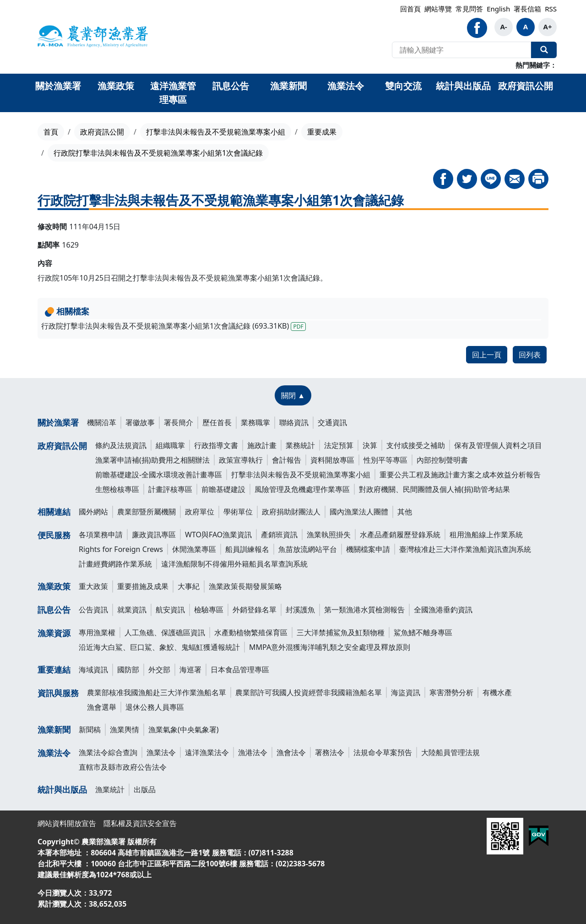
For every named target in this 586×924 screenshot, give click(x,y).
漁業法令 (54, 753)
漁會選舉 (102, 707)
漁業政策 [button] (116, 86)
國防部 (128, 670)
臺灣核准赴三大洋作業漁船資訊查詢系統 (465, 549)
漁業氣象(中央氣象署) (184, 729)
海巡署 (190, 670)
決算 (370, 445)
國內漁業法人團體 (359, 512)
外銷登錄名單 (255, 610)
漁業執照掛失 (329, 535)
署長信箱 (527, 9)
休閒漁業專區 (194, 549)
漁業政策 (54, 586)
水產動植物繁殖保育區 (251, 632)
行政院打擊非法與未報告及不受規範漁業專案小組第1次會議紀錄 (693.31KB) (174, 326)
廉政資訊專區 (154, 535)
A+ (548, 27)
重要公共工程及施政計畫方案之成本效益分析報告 (460, 475)
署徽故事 (140, 422)
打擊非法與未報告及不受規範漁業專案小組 (216, 132)
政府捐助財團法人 (291, 512)
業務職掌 (255, 422)
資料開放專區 (332, 460)
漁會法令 (291, 752)
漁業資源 (54, 633)
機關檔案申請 (368, 549)
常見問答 (469, 9)
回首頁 (410, 9)
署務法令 (330, 752)
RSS (551, 9)
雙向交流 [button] (403, 86)
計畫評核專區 (170, 489)
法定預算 (339, 445)
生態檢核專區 (117, 489)
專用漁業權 (97, 632)
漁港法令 (253, 752)
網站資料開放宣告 (67, 823)
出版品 (145, 789)
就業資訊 (132, 610)
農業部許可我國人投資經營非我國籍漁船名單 (309, 692)
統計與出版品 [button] (463, 86)
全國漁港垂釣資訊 (443, 610)
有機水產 (497, 692)
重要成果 (322, 132)
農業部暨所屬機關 (146, 512)
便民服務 (54, 535)
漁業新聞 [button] (288, 86)
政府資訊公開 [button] (526, 86)
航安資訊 (170, 610)
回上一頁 (487, 355)
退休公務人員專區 (155, 707)
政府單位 (200, 512)
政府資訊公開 (102, 132)
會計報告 (287, 460)
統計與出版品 (62, 789)
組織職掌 (170, 445)
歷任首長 (217, 422)
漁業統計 (110, 789)
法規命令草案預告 (383, 752)
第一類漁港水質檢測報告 (364, 610)
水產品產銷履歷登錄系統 (400, 535)
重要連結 (54, 670)
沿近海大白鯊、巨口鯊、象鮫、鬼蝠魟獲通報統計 (159, 647)
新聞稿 (90, 729)
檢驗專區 (209, 610)
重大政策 (93, 586)
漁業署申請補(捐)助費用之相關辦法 (152, 460)
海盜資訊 (406, 692)
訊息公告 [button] (231, 86)
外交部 (159, 670)
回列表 (530, 355)
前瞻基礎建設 (223, 489)
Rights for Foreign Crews (121, 549)
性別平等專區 (385, 460)
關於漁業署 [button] (58, 86)
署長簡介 (179, 422)
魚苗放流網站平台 (308, 549)
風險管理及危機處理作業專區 (302, 489)
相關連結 (54, 512)
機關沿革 (102, 422)
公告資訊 (93, 610)
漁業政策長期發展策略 (245, 586)
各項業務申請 (101, 535)
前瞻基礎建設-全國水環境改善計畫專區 (159, 475)
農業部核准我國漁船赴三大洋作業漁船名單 (157, 692)
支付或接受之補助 (416, 445)
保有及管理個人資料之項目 (498, 445)
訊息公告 (54, 610)
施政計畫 (262, 445)
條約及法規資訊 (121, 445)
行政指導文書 (216, 445)
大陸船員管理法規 (450, 752)
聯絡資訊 (294, 422)
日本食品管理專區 (240, 670)
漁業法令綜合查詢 (108, 752)
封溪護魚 (300, 610)
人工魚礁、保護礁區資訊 (165, 632)
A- (503, 27)
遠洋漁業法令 (207, 752)
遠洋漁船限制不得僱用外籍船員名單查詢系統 (234, 564)
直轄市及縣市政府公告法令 (123, 767)
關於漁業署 (58, 422)
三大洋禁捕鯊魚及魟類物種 (341, 632)
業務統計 (300, 445)
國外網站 (93, 512)
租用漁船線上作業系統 (486, 535)
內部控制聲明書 (442, 460)
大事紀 (189, 586)
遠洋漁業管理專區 (173, 93)
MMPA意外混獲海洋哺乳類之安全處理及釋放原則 (330, 647)
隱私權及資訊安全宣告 (140, 823)
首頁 (51, 132)
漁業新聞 (54, 729)
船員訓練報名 (247, 549)
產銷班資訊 (279, 535)
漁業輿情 (125, 729)
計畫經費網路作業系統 (115, 564)
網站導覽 (438, 9)
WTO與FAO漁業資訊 (218, 535)
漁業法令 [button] (346, 86)
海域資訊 (93, 670)
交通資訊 (332, 422)
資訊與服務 (58, 693)
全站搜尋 (544, 50)
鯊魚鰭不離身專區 (423, 632)
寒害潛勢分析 (451, 692)
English (498, 9)
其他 (405, 512)
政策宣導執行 (241, 460)
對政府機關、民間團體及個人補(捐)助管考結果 (434, 489)
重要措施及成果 (143, 586)
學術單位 (238, 512)
